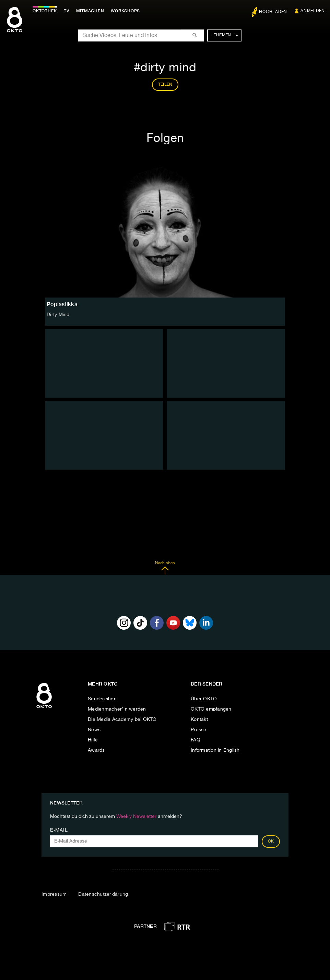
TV (67, 11)
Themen (226, 35)
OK (271, 842)
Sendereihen (102, 699)
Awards (96, 750)
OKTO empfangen (211, 709)
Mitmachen (90, 11)
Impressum (54, 894)
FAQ (196, 740)
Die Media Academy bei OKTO (122, 719)
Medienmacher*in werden (117, 709)
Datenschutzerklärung (103, 894)
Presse (199, 730)
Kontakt (199, 719)
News (94, 730)
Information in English (215, 750)
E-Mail (59, 830)
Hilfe (93, 740)
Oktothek (45, 11)
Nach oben (165, 568)
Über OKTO (204, 699)
